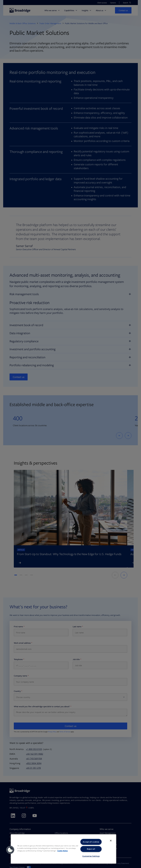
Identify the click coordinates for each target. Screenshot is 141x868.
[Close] (111, 841)
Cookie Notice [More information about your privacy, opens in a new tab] (63, 851)
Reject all (91, 849)
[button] (10, 850)
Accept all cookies (91, 842)
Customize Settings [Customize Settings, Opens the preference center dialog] (91, 856)
